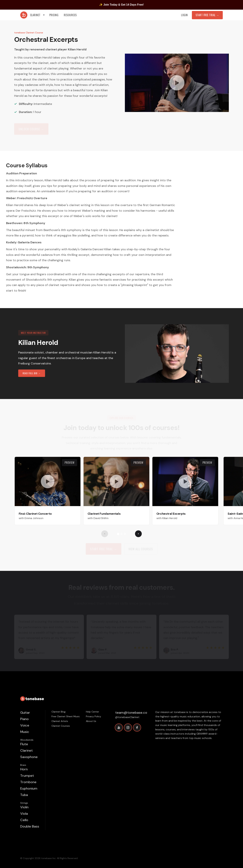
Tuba (24, 795)
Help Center (92, 712)
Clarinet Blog (58, 712)
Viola (24, 814)
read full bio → (32, 373)
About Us (91, 721)
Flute (24, 744)
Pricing (54, 15)
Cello (24, 820)
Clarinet (26, 750)
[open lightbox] (177, 83)
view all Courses (141, 549)
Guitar (25, 713)
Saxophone (29, 757)
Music (25, 732)
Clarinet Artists (60, 721)
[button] (38, 15)
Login (184, 15)
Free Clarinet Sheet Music (66, 716)
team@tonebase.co (131, 713)
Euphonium (29, 788)
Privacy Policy (93, 716)
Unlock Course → (31, 129)
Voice (25, 725)
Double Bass (30, 826)
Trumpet (27, 776)
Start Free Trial (207, 15)
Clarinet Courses (61, 726)
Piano (24, 719)
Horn (24, 769)
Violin (24, 807)
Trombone (28, 782)
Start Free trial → (104, 549)
